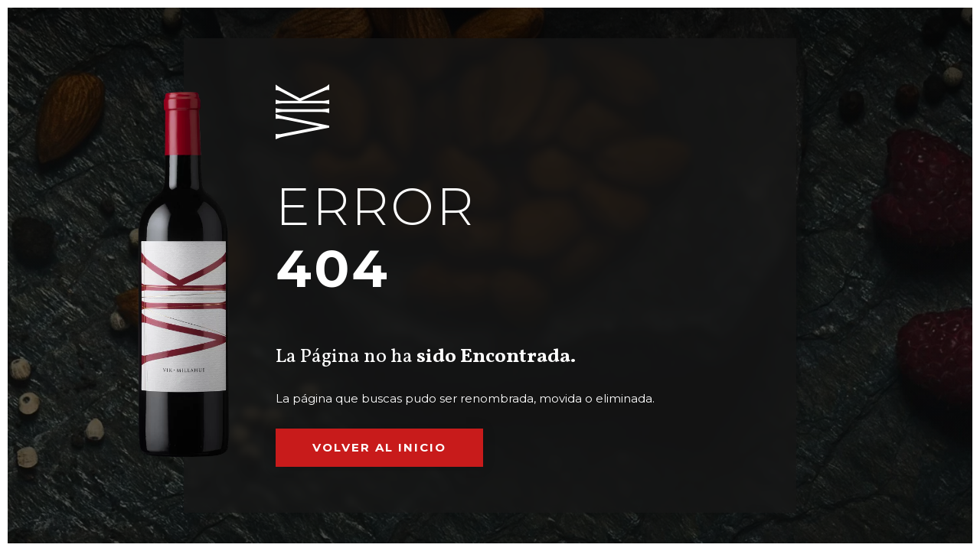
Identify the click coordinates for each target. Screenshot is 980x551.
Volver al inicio (379, 447)
